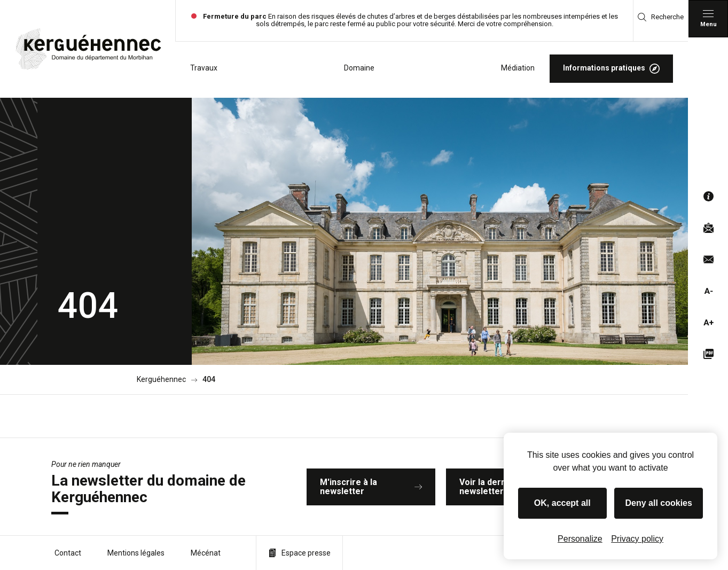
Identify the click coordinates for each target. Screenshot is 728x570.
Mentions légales (136, 553)
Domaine (359, 68)
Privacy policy (637, 539)
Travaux (204, 68)
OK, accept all (562, 503)
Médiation (518, 68)
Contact (68, 553)
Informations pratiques (611, 69)
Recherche (661, 17)
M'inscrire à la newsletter (371, 487)
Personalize (580, 539)
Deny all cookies (659, 503)
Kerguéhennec (161, 380)
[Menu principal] (708, 19)
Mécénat (206, 553)
